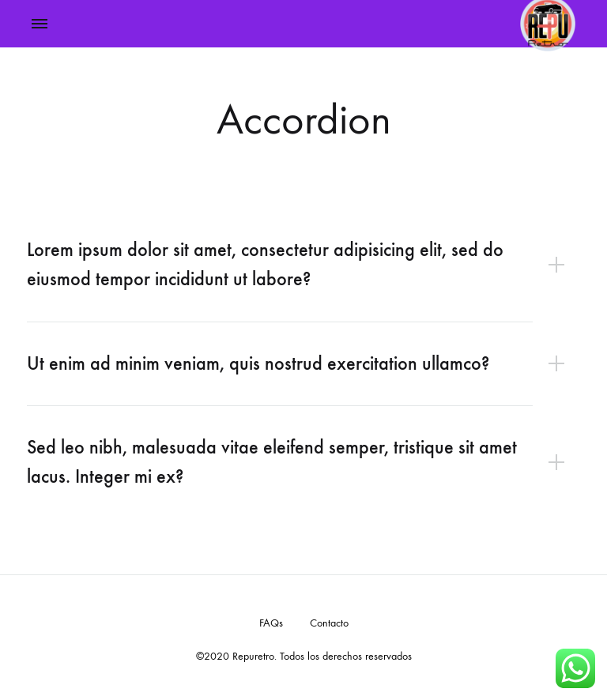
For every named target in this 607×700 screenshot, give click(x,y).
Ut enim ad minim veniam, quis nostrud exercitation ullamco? (258, 363)
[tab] (303, 265)
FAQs (271, 623)
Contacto (329, 623)
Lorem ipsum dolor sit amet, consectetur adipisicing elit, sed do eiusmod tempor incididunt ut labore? (265, 264)
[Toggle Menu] (40, 24)
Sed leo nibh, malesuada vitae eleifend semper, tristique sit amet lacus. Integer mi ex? (272, 462)
